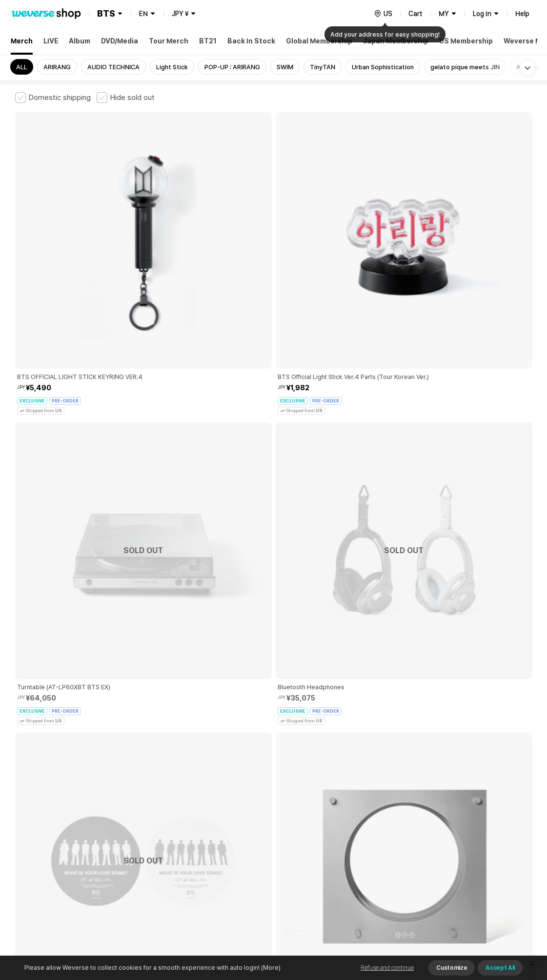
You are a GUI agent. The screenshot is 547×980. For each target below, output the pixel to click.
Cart (415, 14)
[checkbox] (53, 98)
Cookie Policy (370, 817)
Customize (452, 968)
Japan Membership (396, 41)
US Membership (466, 41)
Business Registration (163, 860)
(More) (270, 968)
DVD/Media (120, 41)
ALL (22, 67)
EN (143, 14)
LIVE (51, 41)
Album (80, 41)
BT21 (208, 41)
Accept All (500, 968)
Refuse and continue (387, 968)
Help (522, 14)
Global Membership (319, 41)
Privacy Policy (320, 817)
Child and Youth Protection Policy (243, 817)
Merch (22, 41)
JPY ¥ (180, 14)
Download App (508, 917)
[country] (383, 14)
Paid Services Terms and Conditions (135, 817)
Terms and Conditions (42, 817)
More (274, 749)
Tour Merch (169, 41)
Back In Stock (251, 41)
